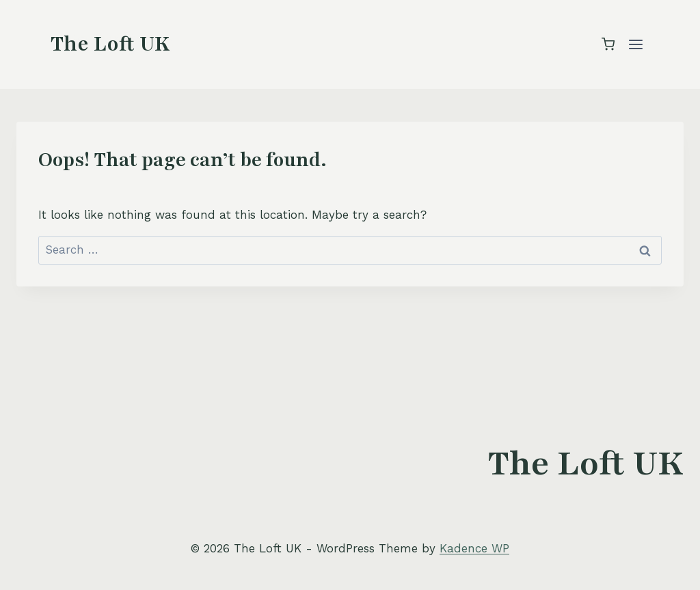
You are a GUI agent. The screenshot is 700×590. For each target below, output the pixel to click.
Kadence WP (474, 548)
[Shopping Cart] (608, 44)
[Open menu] (635, 44)
